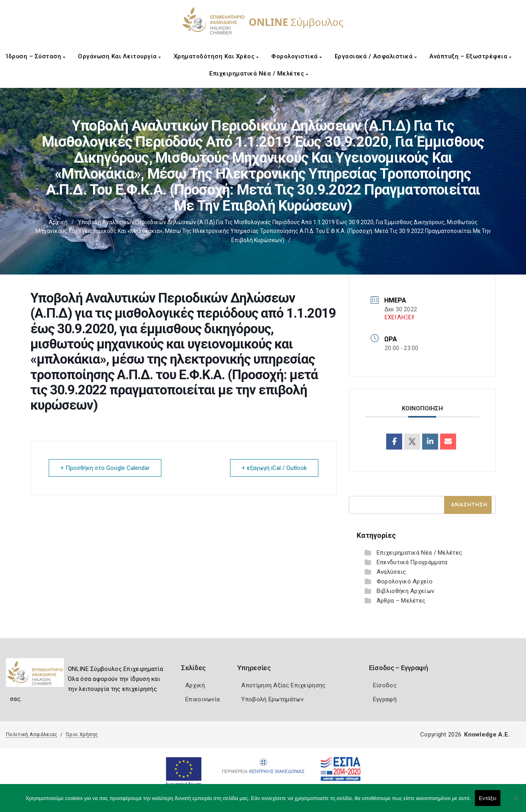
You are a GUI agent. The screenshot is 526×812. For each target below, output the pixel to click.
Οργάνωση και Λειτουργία (119, 56)
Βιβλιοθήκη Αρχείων (405, 591)
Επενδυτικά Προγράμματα (412, 562)
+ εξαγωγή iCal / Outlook (274, 468)
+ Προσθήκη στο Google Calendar (105, 468)
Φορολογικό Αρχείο (405, 581)
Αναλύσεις (391, 572)
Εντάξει (488, 798)
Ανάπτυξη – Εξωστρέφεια (470, 56)
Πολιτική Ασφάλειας (32, 734)
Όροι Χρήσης (82, 734)
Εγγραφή (385, 699)
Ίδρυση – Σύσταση (36, 56)
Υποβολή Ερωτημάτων (272, 699)
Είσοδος (385, 685)
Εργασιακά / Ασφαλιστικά (376, 56)
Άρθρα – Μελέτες (401, 601)
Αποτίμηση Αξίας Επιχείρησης (283, 685)
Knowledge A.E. (487, 734)
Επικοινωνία (202, 699)
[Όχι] (516, 802)
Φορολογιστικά (297, 56)
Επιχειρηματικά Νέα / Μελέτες (259, 74)
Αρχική (58, 222)
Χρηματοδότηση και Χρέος (216, 56)
